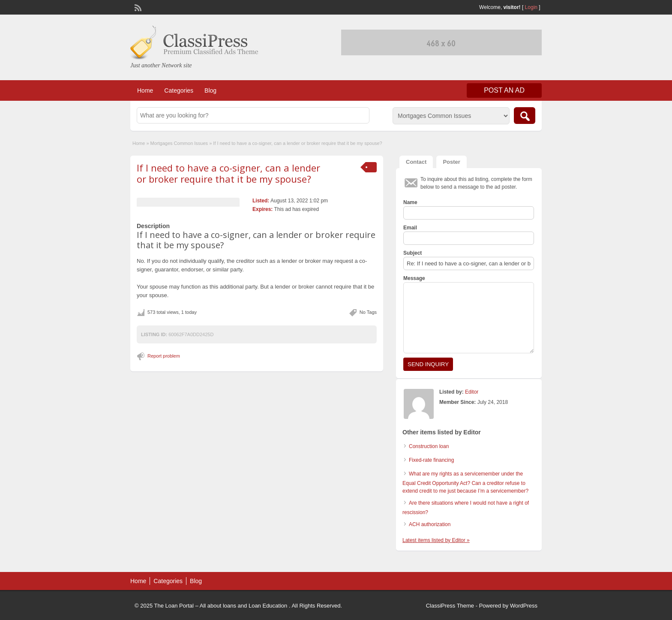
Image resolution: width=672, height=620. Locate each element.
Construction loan (429, 446)
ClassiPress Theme (450, 606)
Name (410, 202)
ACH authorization (430, 524)
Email (410, 228)
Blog (210, 90)
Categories (179, 90)
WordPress (524, 606)
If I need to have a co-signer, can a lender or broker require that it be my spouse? (228, 173)
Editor (472, 392)
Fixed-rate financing (431, 460)
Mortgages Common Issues (179, 143)
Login (531, 7)
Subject (412, 253)
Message (414, 278)
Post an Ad (504, 90)
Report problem (164, 356)
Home (145, 90)
